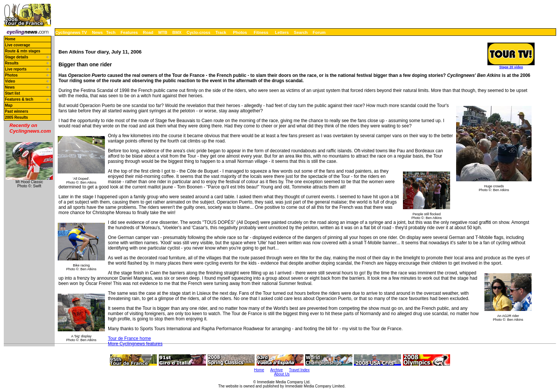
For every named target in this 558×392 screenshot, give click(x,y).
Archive (276, 370)
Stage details (17, 57)
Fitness (261, 32)
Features (129, 32)
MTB (163, 32)
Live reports (16, 69)
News (98, 32)
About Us (282, 374)
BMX (177, 32)
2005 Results (16, 117)
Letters (282, 32)
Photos (240, 32)
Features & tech (19, 99)
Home (10, 39)
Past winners (17, 111)
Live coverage (18, 45)
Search (301, 32)
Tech (111, 32)
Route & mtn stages (23, 51)
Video (10, 81)
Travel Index (299, 370)
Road (148, 32)
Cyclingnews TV (71, 32)
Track (221, 32)
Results (12, 63)
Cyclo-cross (199, 32)
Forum (319, 32)
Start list (12, 93)
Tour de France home (129, 338)
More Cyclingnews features (135, 344)
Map (9, 105)
